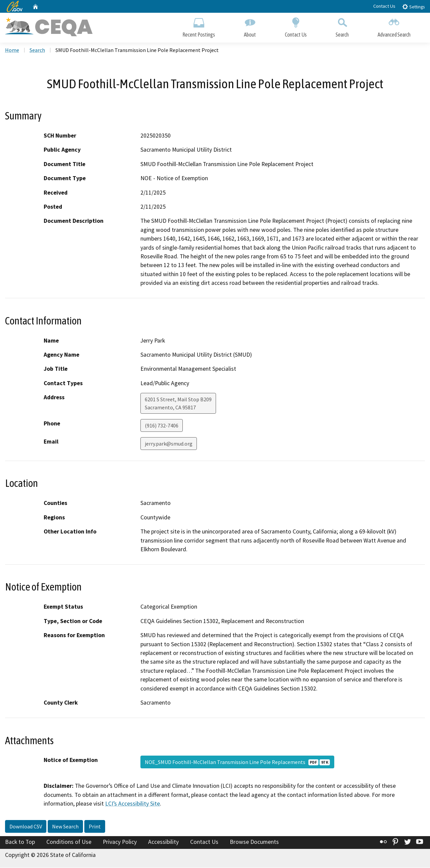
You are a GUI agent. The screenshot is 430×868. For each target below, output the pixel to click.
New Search (65, 827)
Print (95, 827)
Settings (413, 7)
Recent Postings (199, 26)
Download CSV (26, 827)
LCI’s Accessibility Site (133, 804)
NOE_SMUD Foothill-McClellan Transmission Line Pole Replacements (237, 763)
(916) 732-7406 (162, 426)
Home (12, 51)
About (250, 26)
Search (342, 26)
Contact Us (384, 6)
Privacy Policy (120, 843)
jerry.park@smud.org (169, 444)
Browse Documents (254, 843)
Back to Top (20, 843)
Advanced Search (394, 26)
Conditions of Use (69, 843)
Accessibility (163, 843)
